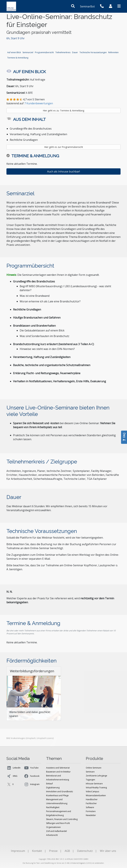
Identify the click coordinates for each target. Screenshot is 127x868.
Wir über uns (108, 851)
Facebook (32, 776)
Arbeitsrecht (52, 835)
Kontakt (37, 851)
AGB (67, 851)
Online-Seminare (94, 768)
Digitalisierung (53, 788)
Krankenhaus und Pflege (57, 795)
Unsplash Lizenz (45, 738)
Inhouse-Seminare (94, 784)
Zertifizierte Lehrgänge (96, 776)
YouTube (31, 768)
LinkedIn (13, 768)
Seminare (90, 772)
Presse (53, 851)
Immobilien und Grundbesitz (60, 791)
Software (90, 807)
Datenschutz (85, 851)
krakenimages (18, 738)
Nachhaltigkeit (53, 807)
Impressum (18, 851)
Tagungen (90, 780)
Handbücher (92, 799)
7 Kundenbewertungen (39, 103)
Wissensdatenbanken (96, 795)
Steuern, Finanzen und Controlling (62, 819)
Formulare (91, 811)
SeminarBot (87, 6)
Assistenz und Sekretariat (58, 768)
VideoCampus (92, 791)
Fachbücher (91, 803)
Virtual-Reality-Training (96, 788)
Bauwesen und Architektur (58, 772)
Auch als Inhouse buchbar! (63, 171)
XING (12, 776)
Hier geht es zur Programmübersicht (64, 147)
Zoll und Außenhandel (56, 831)
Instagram (32, 784)
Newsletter (91, 815)
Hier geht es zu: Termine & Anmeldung (63, 111)
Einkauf (49, 784)
